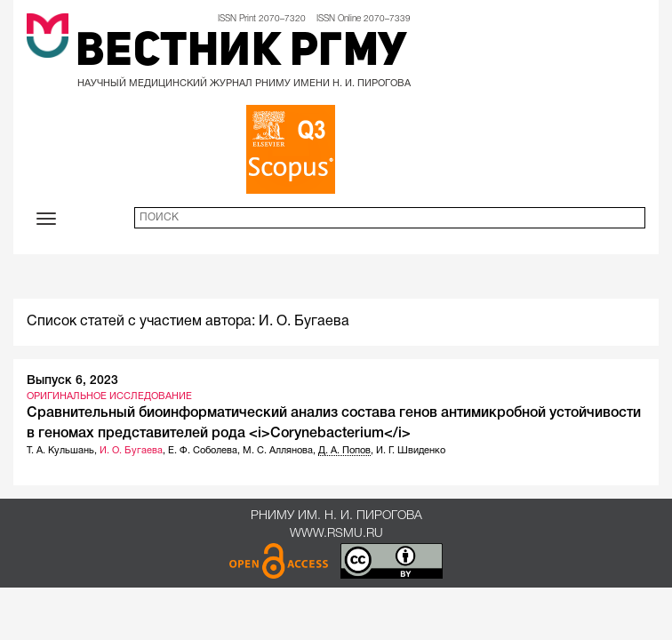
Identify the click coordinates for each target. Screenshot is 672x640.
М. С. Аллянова (278, 451)
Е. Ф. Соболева (203, 451)
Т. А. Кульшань (60, 451)
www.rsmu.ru (336, 534)
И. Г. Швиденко (411, 451)
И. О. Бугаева (131, 451)
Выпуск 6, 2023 (72, 381)
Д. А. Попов (344, 451)
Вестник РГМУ (241, 53)
